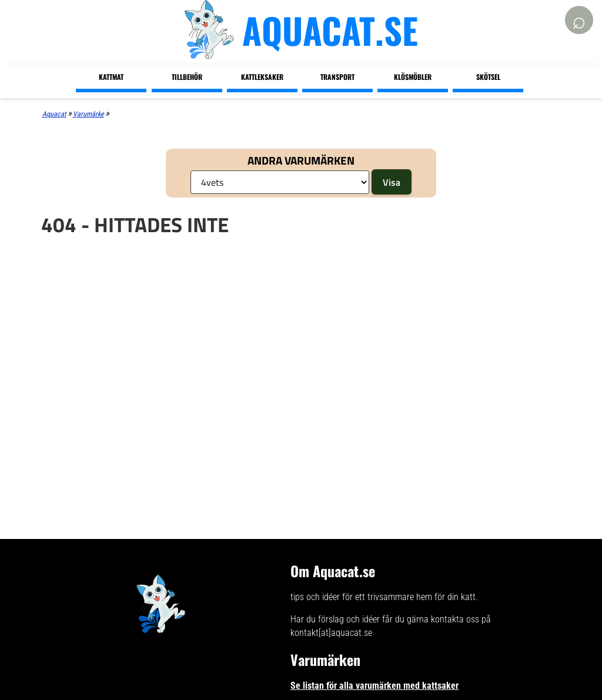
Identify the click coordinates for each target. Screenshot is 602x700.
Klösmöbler (413, 77)
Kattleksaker (262, 77)
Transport (337, 77)
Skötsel (488, 77)
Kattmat (111, 77)
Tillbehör (187, 77)
